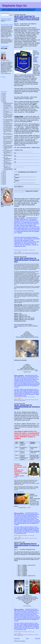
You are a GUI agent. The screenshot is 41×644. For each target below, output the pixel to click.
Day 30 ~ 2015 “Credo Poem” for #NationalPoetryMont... (8, 169)
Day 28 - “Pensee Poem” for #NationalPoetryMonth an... (8, 164)
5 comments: (30, 250)
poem (20, 254)
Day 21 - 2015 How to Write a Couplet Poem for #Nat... (8, 146)
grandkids (26, 400)
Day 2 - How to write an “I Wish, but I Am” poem (7, 106)
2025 (3, 183)
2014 (3, 100)
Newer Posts (17, 638)
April (4, 102)
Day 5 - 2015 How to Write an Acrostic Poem (8, 111)
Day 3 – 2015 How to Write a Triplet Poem (8, 107)
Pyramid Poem (17, 401)
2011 (3, 97)
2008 (3, 93)
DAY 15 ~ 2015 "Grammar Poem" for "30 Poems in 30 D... (7, 132)
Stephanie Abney (35, 254)
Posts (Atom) (23, 641)
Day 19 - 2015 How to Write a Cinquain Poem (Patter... (8, 141)
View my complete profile (6, 73)
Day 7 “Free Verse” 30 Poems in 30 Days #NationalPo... (8, 115)
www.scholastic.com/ (20, 326)
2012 (3, 98)
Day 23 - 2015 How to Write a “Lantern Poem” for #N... (8, 151)
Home (27, 638)
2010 (3, 95)
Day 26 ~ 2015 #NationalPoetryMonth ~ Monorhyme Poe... (8, 158)
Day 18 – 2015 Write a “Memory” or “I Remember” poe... (8, 139)
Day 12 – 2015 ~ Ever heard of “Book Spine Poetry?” (8, 125)
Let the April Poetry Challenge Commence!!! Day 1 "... (8, 104)
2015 (3, 101)
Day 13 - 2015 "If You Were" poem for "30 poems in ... (8, 127)
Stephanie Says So (14, 6)
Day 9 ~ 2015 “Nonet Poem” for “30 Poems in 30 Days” (8, 120)
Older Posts (38, 638)
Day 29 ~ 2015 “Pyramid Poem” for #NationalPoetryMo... (7, 167)
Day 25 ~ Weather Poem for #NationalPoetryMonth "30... (8, 156)
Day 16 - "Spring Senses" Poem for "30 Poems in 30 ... (8, 134)
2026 (3, 184)
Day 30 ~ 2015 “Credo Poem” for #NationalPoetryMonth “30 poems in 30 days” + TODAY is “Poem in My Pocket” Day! (27, 19)
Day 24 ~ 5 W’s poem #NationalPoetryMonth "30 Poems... (8, 153)
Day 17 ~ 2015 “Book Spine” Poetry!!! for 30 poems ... (8, 137)
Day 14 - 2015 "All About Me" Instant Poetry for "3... (8, 129)
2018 (3, 175)
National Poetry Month (32, 400)
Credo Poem (33, 253)
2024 (3, 182)
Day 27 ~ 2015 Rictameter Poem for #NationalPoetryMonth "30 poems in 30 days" (27, 545)
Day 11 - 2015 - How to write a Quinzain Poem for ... (8, 124)
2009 (3, 94)
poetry (31, 254)
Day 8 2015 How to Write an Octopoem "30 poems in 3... (8, 117)
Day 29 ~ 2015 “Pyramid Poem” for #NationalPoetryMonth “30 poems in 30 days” (27, 260)
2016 (3, 173)
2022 (3, 180)
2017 (3, 174)
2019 (3, 176)
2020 (3, 177)
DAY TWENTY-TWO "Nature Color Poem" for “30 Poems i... (8, 148)
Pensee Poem (35, 538)
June (4, 171)
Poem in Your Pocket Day (26, 254)
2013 (3, 99)
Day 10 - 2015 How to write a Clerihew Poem (8, 122)
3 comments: (30, 632)
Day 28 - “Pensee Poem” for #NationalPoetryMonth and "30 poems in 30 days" (27, 407)
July (4, 172)
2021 (3, 178)
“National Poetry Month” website (36, 59)
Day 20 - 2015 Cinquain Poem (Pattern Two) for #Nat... (7, 144)
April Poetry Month (28, 253)
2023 (3, 181)
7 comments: (30, 397)
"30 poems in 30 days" (21, 253)
